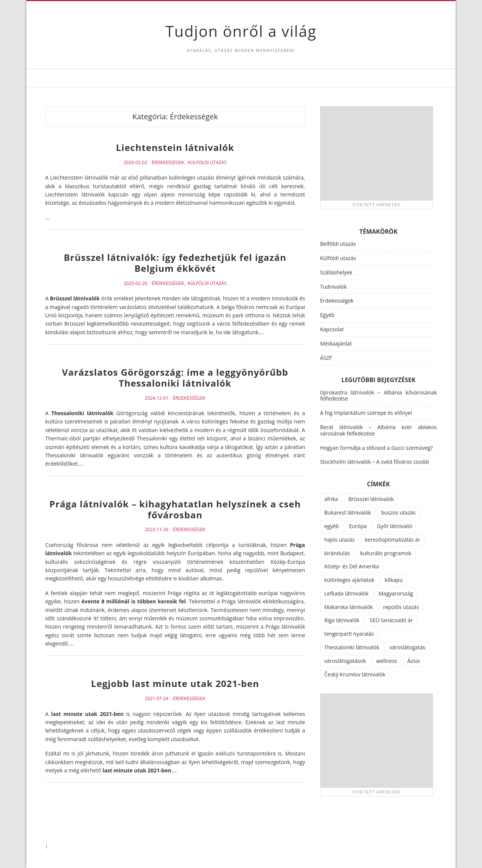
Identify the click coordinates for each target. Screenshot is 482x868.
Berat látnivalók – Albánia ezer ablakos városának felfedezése (378, 430)
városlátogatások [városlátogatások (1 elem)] (345, 661)
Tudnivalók (333, 287)
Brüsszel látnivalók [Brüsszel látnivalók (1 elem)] (371, 499)
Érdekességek (168, 163)
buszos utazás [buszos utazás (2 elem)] (398, 512)
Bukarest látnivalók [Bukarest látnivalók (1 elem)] (348, 512)
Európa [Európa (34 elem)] (358, 526)
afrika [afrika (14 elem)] (331, 499)
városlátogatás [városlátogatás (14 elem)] (407, 647)
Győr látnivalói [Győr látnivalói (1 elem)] (395, 526)
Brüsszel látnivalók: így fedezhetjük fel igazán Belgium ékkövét (175, 263)
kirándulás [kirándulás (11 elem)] (337, 553)
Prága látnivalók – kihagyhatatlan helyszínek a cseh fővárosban (175, 509)
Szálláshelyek (336, 272)
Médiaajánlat (336, 343)
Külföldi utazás (207, 163)
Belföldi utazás (338, 244)
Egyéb (327, 315)
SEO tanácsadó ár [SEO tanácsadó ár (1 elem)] (391, 620)
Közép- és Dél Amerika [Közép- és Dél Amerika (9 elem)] (352, 566)
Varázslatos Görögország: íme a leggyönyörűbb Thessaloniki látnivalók (175, 378)
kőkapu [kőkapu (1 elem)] (394, 580)
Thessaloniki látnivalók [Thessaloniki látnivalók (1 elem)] (352, 647)
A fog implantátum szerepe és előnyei (366, 413)
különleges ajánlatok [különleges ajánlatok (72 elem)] (349, 580)
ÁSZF (326, 358)
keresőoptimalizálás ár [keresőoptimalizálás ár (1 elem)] (393, 540)
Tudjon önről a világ (241, 31)
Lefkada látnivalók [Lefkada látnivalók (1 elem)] (346, 593)
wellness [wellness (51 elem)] (387, 661)
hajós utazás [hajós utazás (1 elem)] (339, 540)
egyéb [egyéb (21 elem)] (332, 526)
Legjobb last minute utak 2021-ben (175, 683)
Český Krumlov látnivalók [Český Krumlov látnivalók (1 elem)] (355, 674)
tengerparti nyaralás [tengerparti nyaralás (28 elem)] (349, 634)
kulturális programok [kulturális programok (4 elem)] (386, 553)
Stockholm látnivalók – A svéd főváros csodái (374, 462)
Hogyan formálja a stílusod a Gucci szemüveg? (376, 448)
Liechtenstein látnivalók (175, 147)
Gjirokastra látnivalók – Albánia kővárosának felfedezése (378, 396)
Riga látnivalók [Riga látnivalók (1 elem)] (342, 620)
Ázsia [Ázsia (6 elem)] (414, 661)
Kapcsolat (332, 329)
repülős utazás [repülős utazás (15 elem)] (401, 607)
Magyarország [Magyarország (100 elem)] (396, 593)
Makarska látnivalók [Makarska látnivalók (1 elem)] (349, 607)
